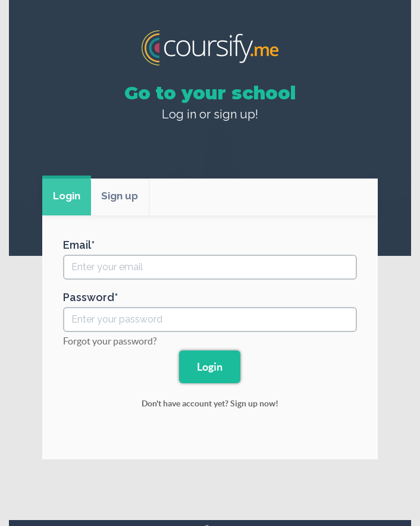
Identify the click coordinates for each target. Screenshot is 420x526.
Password (89, 298)
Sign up (120, 196)
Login (67, 196)
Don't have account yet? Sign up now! (210, 403)
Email (77, 245)
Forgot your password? (110, 341)
